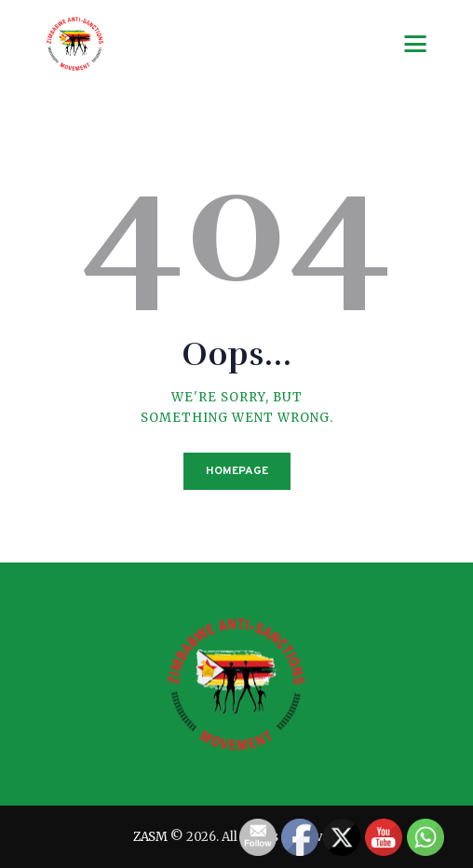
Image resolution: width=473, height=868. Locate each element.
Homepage (237, 471)
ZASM (150, 837)
